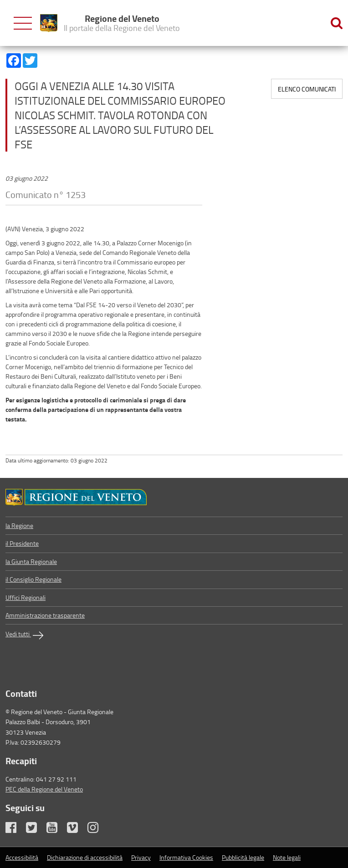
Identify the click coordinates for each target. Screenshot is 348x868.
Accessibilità (22, 857)
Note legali (287, 857)
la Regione (19, 525)
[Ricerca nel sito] (337, 23)
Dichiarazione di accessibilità (85, 857)
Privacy (141, 857)
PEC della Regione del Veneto (44, 789)
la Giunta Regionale (31, 561)
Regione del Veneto (122, 23)
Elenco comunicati (307, 89)
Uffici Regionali (26, 597)
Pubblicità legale (243, 857)
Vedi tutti (26, 635)
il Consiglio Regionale (33, 579)
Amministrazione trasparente (45, 615)
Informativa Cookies (186, 857)
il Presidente (22, 543)
